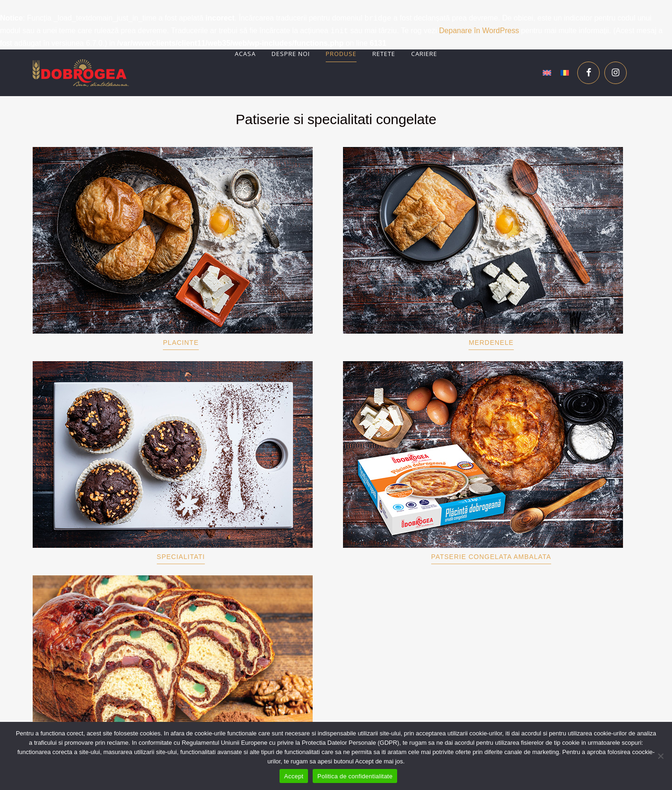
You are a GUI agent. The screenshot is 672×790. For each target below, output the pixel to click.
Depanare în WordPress (479, 31)
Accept (294, 776)
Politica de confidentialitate (355, 776)
